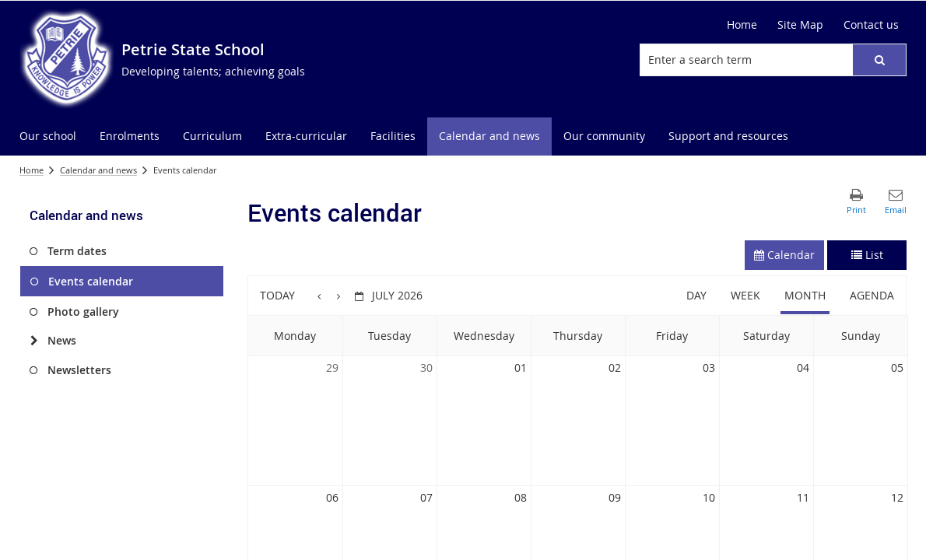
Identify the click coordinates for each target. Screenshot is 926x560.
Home (32, 170)
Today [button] (277, 295)
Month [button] (805, 295)
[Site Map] (800, 25)
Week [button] (745, 295)
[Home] (742, 25)
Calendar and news (98, 170)
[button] (879, 60)
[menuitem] (48, 136)
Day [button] (696, 295)
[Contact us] (871, 25)
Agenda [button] (872, 295)
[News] (34, 341)
